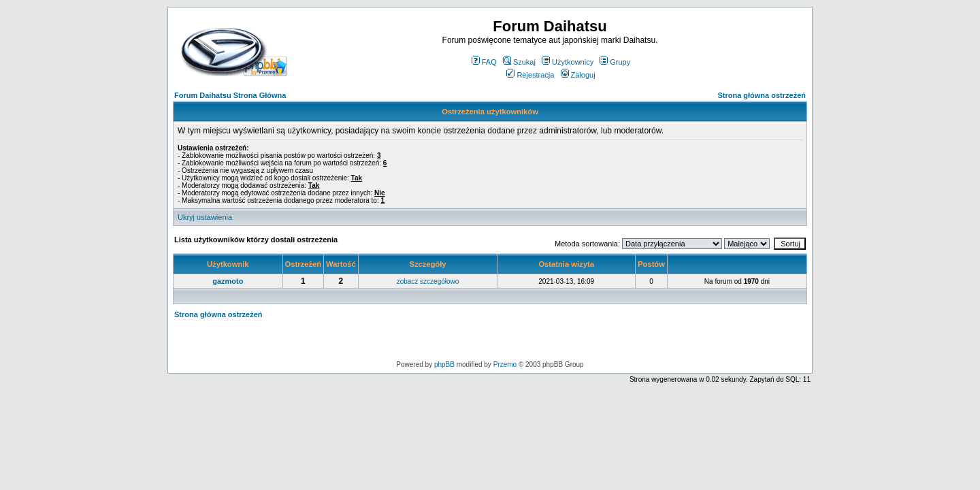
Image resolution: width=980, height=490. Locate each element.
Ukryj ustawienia (205, 217)
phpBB (444, 364)
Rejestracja (530, 75)
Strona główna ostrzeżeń (762, 95)
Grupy (615, 62)
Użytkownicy (568, 62)
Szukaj (519, 62)
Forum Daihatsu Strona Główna (230, 95)
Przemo (505, 364)
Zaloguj (578, 75)
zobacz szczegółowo (428, 281)
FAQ (484, 62)
